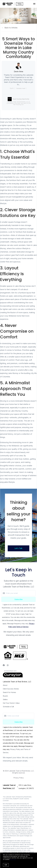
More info (13, 859)
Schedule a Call (8, 707)
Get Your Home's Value (11, 703)
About (5, 685)
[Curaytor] (13, 677)
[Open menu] (34, 4)
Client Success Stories (11, 689)
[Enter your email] (20, 593)
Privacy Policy (19, 778)
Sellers (5, 699)
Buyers (5, 696)
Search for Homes (9, 692)
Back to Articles (11, 28)
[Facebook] (4, 665)
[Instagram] (8, 665)
